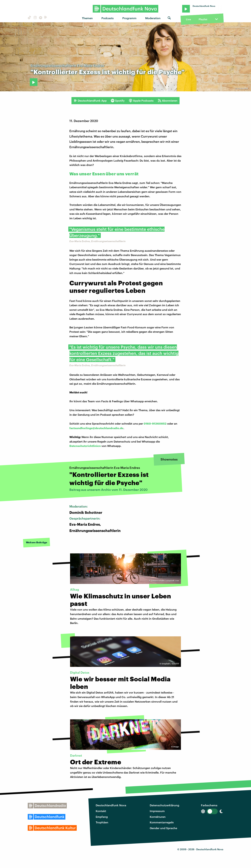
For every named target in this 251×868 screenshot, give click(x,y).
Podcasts (108, 18)
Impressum (157, 811)
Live (188, 19)
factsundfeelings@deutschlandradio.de (96, 428)
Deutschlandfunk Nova (111, 805)
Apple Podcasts (141, 101)
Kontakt (101, 811)
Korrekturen (158, 817)
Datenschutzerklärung (164, 805)
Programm (129, 18)
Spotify (118, 101)
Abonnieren (168, 101)
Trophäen (102, 822)
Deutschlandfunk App (90, 101)
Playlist (203, 19)
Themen (87, 18)
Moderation (153, 18)
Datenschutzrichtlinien (85, 446)
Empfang (102, 817)
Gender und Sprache (163, 828)
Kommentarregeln (162, 822)
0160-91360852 (155, 423)
